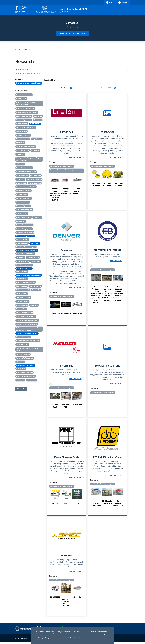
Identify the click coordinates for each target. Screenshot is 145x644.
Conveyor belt (35, 151)
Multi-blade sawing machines (25, 254)
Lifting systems (21, 221)
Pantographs (20, 258)
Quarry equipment (22, 286)
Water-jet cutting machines (24, 373)
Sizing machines (21, 309)
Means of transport (22, 243)
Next (85, 188)
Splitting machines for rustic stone (27, 324)
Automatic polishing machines (25, 109)
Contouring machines (23, 151)
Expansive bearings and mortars (26, 187)
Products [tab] (108, 88)
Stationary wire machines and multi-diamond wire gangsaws (27, 329)
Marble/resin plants (22, 239)
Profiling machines (22, 272)
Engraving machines (35, 183)
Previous (48, 188)
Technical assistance (22, 345)
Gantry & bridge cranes (23, 206)
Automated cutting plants (24, 95)
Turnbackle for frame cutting (25, 358)
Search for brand (23, 70)
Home (18, 49)
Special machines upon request (26, 317)
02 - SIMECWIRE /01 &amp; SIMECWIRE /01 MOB (66, 603)
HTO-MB (55, 505)
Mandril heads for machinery (25, 233)
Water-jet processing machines (26, 376)
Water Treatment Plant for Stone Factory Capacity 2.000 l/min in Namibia (118, 294)
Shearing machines (22, 305)
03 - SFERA (77, 598)
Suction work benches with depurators (28, 341)
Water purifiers (21, 369)
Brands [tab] (66, 88)
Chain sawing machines (23, 135)
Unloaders (20, 362)
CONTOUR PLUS (55, 407)
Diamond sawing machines (24, 168)
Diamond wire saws (22, 176)
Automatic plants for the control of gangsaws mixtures (27, 104)
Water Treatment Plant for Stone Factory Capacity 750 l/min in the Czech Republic (96, 295)
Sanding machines (22, 294)
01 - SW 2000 (55, 598)
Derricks (20, 164)
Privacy (94, 632)
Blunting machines (22, 124)
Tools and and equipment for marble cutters (27, 350)
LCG (77, 505)
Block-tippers (38, 120)
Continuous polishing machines (26, 147)
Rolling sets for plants (23, 290)
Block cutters (38, 116)
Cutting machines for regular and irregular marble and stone (29, 159)
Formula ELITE (66, 314)
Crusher (20, 154)
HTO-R (66, 505)
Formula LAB (77, 314)
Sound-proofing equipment (24, 313)
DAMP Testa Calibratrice (96, 185)
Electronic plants (21, 183)
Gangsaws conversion (23, 202)
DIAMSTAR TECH (66, 407)
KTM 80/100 (77, 406)
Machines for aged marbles (24, 225)
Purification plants (22, 279)
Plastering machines (33, 258)
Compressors (20, 143)
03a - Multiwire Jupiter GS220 (118, 504)
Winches (20, 380)
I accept (106, 634)
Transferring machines (23, 355)
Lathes (37, 217)
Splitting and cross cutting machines (27, 321)
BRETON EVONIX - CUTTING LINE (66, 192)
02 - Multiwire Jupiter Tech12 (107, 503)
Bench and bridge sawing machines (27, 112)
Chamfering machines (23, 139)
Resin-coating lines (35, 286)
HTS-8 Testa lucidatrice (118, 185)
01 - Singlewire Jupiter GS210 (96, 504)
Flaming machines (22, 195)
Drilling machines (36, 176)
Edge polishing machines (34, 179)
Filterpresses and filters (23, 191)
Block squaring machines (24, 120)
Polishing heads (36, 261)
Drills (20, 179)
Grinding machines (22, 214)
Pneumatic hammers (23, 261)
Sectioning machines (22, 301)
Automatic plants (21, 99)
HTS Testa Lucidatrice (107, 185)
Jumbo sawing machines (24, 217)
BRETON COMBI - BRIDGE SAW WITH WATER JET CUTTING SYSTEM (55, 195)
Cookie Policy (104, 632)
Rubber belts (36, 290)
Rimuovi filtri (21, 389)
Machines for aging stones (24, 229)
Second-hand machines (23, 298)
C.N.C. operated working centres (26, 128)
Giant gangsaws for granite (24, 210)
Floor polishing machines (24, 199)
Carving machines (22, 132)
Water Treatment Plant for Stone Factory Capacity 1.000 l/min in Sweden (107, 294)
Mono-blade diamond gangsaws (26, 247)
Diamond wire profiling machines (26, 172)
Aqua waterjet (55, 314)
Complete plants (37, 139)
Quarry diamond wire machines (26, 282)
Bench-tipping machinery (24, 116)
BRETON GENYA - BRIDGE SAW (77, 192)
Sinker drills (34, 305)
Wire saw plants (32, 380)
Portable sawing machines (24, 265)
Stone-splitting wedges (23, 337)
